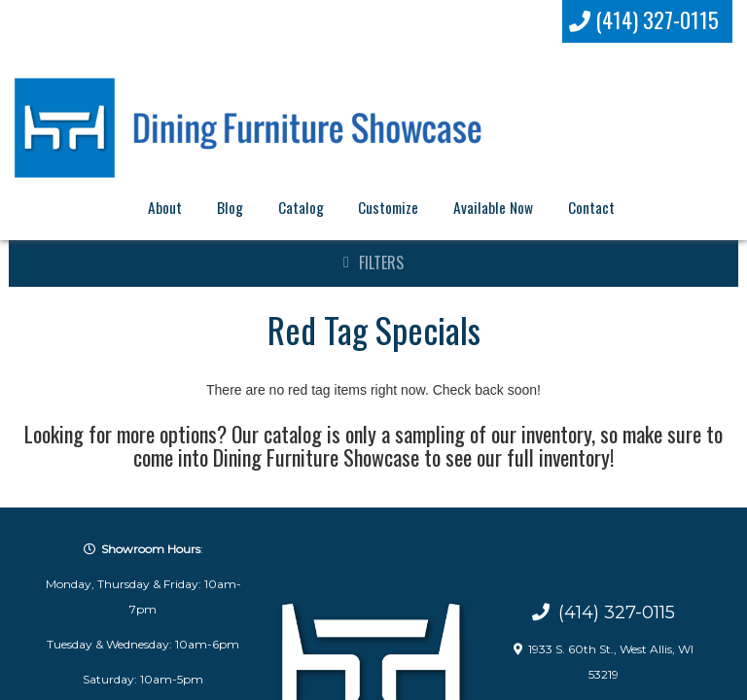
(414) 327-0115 (644, 19)
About (165, 207)
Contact (591, 207)
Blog (230, 207)
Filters (381, 262)
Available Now (493, 207)
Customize (388, 207)
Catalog (301, 207)
